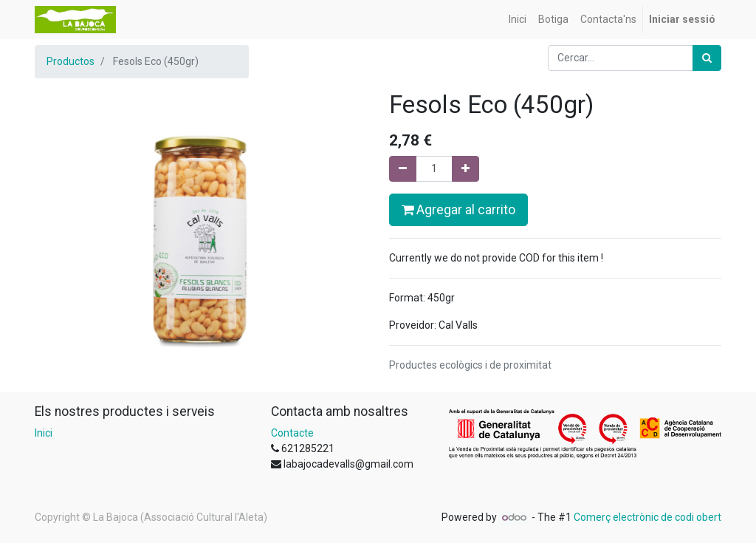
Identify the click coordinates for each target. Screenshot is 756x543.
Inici (44, 433)
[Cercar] (707, 58)
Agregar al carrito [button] (458, 210)
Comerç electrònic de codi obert (647, 517)
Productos (71, 61)
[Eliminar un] (403, 169)
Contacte (292, 433)
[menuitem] (518, 20)
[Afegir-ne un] (465, 169)
